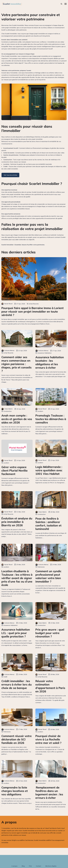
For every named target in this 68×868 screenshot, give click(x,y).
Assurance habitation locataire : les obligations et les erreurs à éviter (50, 362)
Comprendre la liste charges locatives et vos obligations (15, 791)
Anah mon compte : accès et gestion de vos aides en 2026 (17, 419)
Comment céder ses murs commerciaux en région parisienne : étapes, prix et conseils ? (16, 364)
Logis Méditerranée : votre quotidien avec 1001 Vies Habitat (49, 470)
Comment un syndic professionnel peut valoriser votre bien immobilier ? (48, 576)
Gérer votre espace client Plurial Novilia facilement (14, 471)
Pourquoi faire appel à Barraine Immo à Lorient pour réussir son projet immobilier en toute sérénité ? (32, 311)
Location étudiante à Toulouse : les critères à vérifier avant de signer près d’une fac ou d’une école (17, 578)
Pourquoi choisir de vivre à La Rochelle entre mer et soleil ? (48, 739)
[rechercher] (61, 4)
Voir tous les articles (10, 175)
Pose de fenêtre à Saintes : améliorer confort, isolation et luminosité (48, 524)
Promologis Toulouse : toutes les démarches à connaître (51, 419)
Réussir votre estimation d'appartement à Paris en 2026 (50, 686)
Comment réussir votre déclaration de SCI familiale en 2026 (17, 739)
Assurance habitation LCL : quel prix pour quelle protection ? (16, 633)
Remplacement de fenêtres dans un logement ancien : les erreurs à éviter (49, 793)
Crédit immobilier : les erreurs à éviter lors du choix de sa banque (17, 684)
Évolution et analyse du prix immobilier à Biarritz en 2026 (17, 522)
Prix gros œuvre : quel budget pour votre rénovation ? (50, 633)
